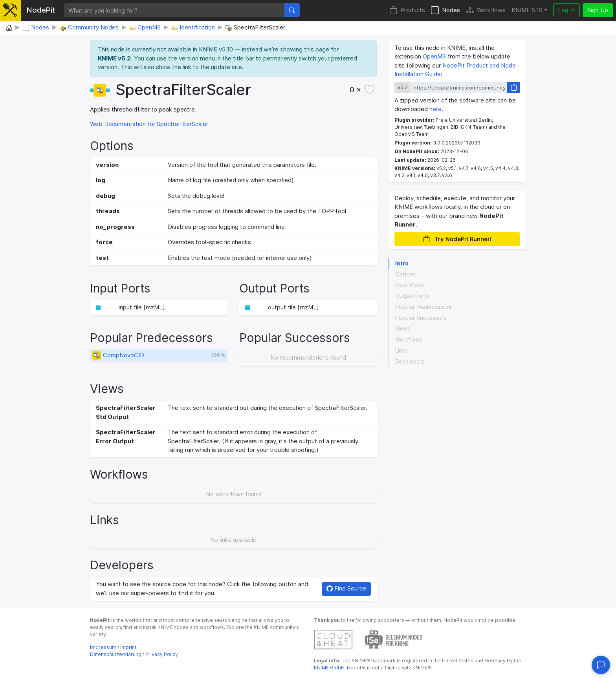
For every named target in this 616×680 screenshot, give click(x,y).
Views (403, 329)
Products (407, 10)
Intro (402, 263)
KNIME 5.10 (527, 10)
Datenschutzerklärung (116, 654)
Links (401, 351)
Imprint (128, 647)
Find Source (346, 588)
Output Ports (412, 296)
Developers (410, 362)
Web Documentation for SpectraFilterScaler (149, 124)
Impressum (103, 647)
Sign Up (598, 10)
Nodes (445, 10)
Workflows (486, 10)
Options (405, 274)
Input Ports (410, 285)
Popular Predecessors (423, 307)
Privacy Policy (162, 654)
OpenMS (434, 56)
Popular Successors (421, 318)
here (435, 109)
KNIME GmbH (329, 668)
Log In (566, 10)
